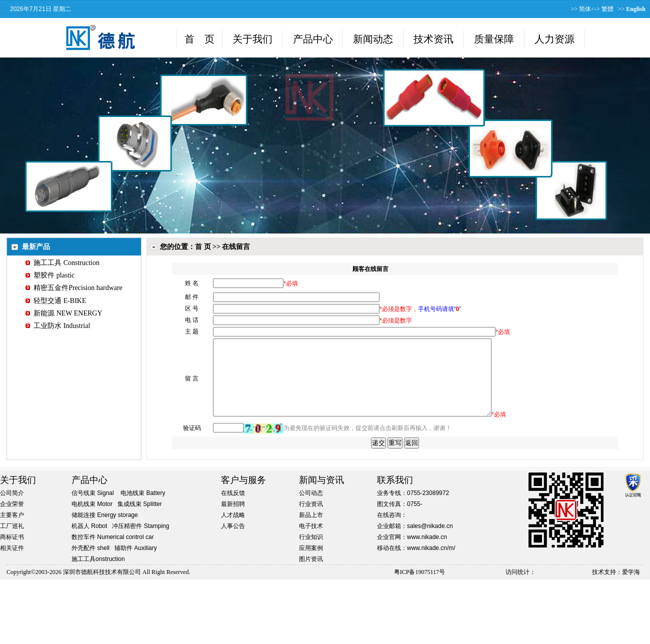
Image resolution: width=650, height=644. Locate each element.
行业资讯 (311, 519)
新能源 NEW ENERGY (64, 313)
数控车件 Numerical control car (113, 552)
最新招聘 (233, 519)
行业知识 (311, 552)
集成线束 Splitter (140, 519)
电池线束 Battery (143, 508)
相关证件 (12, 563)
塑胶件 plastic (50, 275)
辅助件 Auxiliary (136, 563)
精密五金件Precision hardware (74, 288)
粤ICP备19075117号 (419, 587)
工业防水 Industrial (58, 326)
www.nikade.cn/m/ (431, 563)
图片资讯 (311, 574)
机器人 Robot (89, 541)
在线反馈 (233, 508)
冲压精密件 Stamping (140, 541)
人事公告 (233, 541)
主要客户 (12, 530)
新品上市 (311, 530)
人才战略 (233, 530)
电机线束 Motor (92, 519)
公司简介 (12, 508)
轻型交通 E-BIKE (56, 301)
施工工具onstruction (98, 574)
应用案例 (311, 563)
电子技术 (311, 541)
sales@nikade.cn (430, 541)
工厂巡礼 (12, 541)
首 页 (203, 247)
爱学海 (631, 587)
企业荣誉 (12, 519)
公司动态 (311, 508)
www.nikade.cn (427, 552)
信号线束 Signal (93, 508)
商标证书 (12, 552)
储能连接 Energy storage (105, 530)
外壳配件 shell (90, 563)
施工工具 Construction (62, 263)
